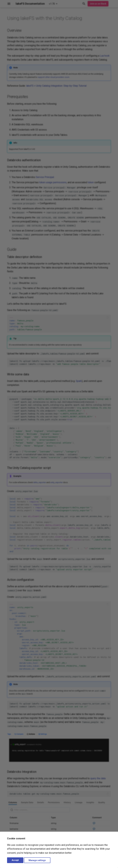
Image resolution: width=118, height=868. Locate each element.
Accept (15, 860)
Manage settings (37, 860)
